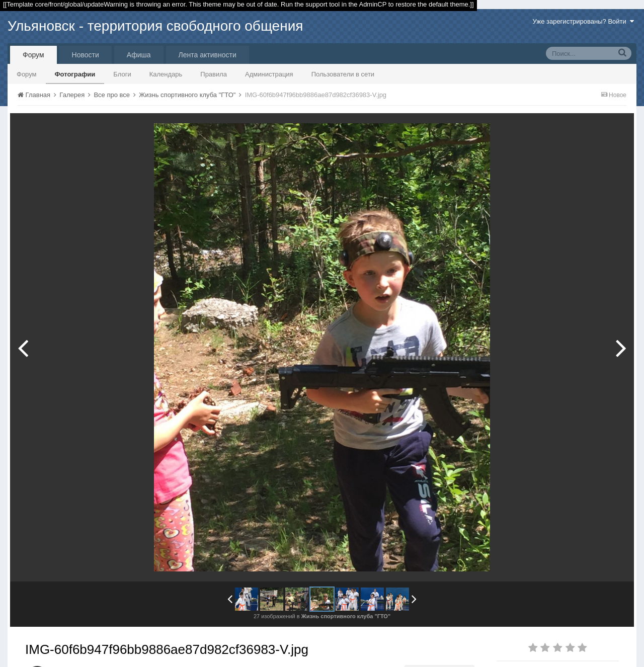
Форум (33, 55)
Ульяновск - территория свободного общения (155, 26)
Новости (86, 55)
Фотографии (75, 74)
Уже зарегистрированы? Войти (583, 21)
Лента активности (208, 55)
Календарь (166, 74)
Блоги (122, 74)
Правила (214, 74)
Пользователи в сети (343, 74)
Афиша (139, 55)
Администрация (269, 74)
